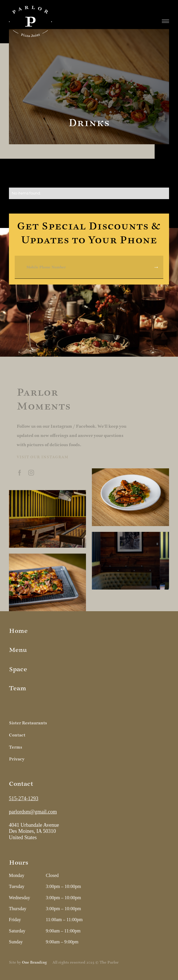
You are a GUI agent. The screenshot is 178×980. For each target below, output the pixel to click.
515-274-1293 (24, 798)
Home (18, 631)
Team (18, 688)
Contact (17, 735)
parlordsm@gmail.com (33, 812)
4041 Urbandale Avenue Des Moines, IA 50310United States (35, 831)
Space (18, 669)
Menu (18, 650)
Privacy (17, 759)
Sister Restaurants (28, 723)
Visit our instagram (43, 457)
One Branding (34, 962)
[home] (30, 21)
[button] (165, 21)
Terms (16, 747)
